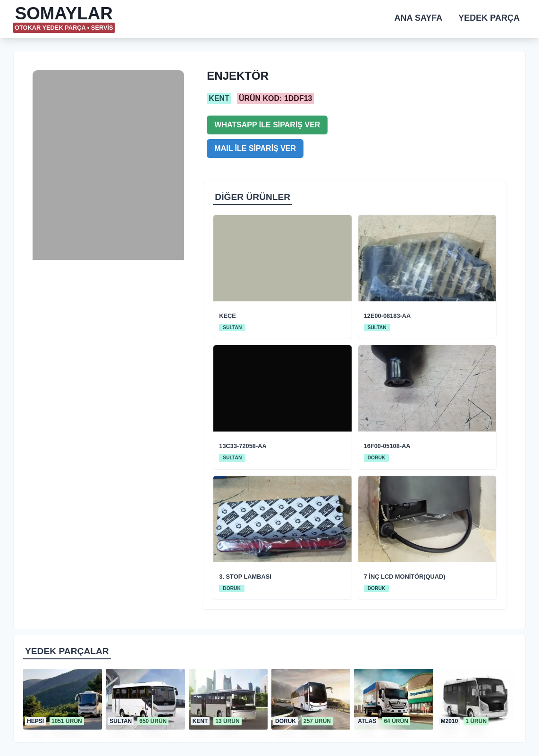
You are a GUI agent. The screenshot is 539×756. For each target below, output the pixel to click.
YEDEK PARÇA (489, 18)
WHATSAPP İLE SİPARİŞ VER (267, 125)
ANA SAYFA (419, 18)
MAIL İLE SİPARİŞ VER (255, 148)
